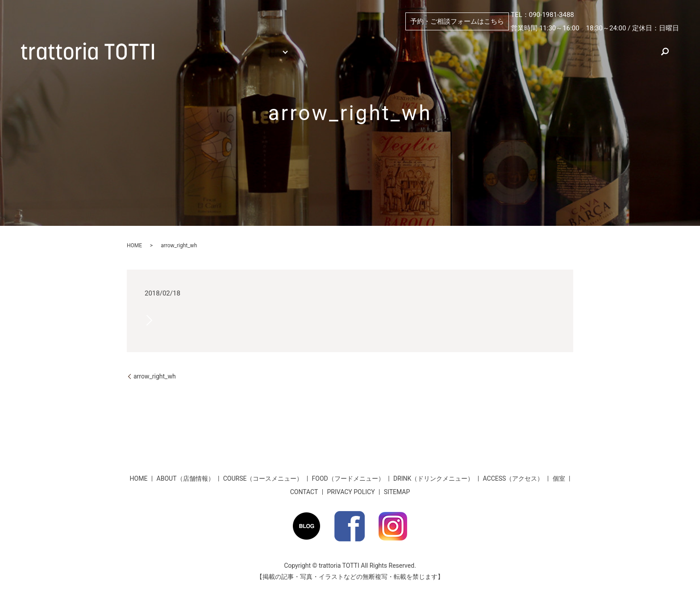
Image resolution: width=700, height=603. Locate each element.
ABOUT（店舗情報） (383, 42)
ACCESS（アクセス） (552, 42)
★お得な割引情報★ (636, 42)
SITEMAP (397, 492)
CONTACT (304, 492)
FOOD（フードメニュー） (348, 478)
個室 (323, 42)
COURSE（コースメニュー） (263, 478)
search (240, 57)
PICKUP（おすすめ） (467, 42)
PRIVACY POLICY (351, 492)
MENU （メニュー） (255, 42)
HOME (184, 42)
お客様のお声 (194, 57)
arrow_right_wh (155, 376)
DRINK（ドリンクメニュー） (433, 478)
